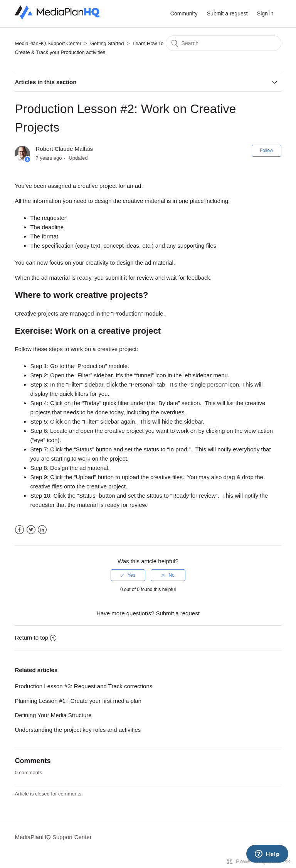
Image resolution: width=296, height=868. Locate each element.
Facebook (19, 530)
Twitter (31, 530)
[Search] (224, 43)
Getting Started (107, 43)
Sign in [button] (265, 14)
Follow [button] (267, 150)
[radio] (128, 575)
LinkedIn (42, 530)
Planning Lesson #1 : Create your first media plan (78, 701)
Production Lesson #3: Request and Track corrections (83, 686)
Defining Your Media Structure (53, 715)
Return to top (35, 637)
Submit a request (227, 14)
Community (184, 14)
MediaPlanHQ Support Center (48, 43)
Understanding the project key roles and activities (78, 730)
